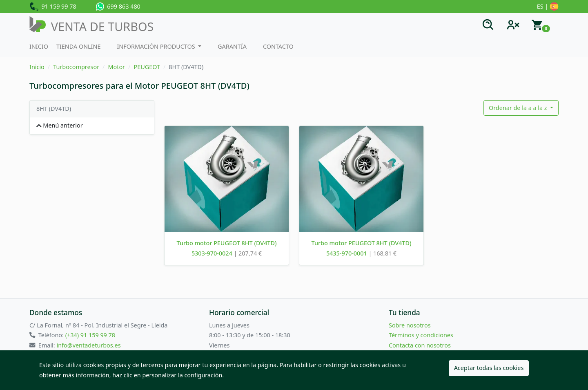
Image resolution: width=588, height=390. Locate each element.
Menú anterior (60, 125)
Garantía (232, 46)
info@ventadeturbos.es (88, 345)
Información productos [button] (157, 46)
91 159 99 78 (53, 7)
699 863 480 (118, 7)
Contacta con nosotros (420, 345)
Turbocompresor (76, 67)
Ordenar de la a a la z (519, 108)
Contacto (278, 46)
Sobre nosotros (410, 325)
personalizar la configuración (183, 375)
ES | (548, 7)
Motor (116, 67)
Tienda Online (79, 46)
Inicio (39, 46)
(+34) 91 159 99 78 (90, 335)
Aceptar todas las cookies (489, 368)
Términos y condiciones (421, 335)
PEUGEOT (147, 67)
